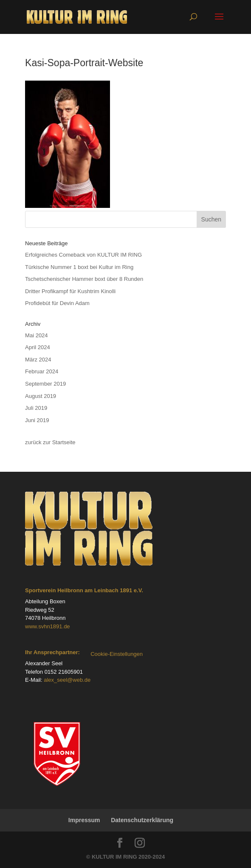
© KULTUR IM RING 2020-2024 (126, 857)
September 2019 (45, 384)
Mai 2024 (36, 335)
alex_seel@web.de (67, 680)
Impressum (84, 820)
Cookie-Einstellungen (117, 654)
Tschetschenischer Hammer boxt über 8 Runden (84, 279)
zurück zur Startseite (50, 442)
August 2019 (41, 396)
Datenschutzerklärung (142, 820)
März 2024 (38, 360)
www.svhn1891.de (48, 626)
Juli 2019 (36, 408)
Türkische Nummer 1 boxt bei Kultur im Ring (79, 267)
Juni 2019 (37, 420)
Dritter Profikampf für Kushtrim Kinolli (70, 291)
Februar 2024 (42, 371)
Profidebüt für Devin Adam (57, 303)
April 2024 (38, 347)
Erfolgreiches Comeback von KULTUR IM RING (83, 255)
